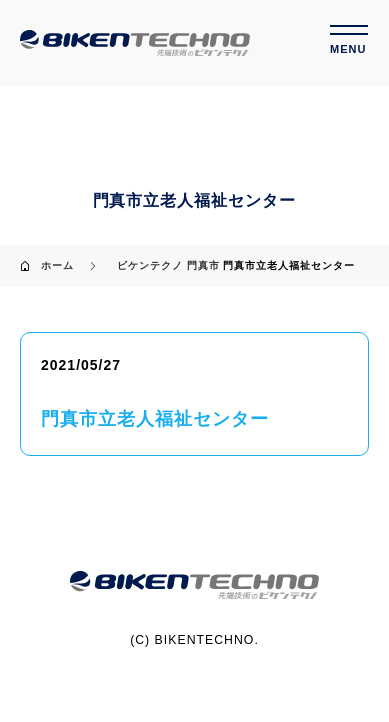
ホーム (57, 265)
